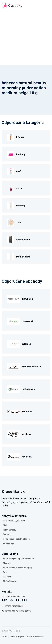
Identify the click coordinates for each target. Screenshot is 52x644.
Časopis (29, 637)
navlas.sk (27, 457)
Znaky (12, 637)
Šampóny (7, 534)
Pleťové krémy (10, 581)
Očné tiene (8, 577)
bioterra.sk (28, 321)
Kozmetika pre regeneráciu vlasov (19, 559)
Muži (5, 525)
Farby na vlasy (9, 530)
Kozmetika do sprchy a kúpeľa (17, 539)
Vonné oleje (8, 543)
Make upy (7, 563)
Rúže (5, 572)
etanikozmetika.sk (31, 366)
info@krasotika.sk (14, 606)
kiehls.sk (26, 434)
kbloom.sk (27, 412)
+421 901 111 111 (14, 600)
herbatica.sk (28, 389)
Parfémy (21, 206)
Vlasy (19, 189)
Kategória (20, 637)
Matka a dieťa (23, 257)
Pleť (18, 171)
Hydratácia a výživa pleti (14, 521)
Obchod (5, 637)
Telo (19, 223)
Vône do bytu (23, 240)
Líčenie (20, 137)
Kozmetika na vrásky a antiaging (18, 568)
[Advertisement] (26, 38)
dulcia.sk (26, 344)
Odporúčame (39, 637)
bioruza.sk (27, 299)
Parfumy (21, 154)
